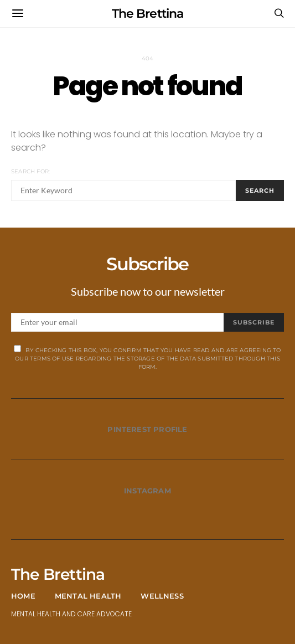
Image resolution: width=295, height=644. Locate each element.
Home (23, 596)
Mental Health (88, 596)
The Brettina (147, 14)
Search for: (30, 171)
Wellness (162, 596)
